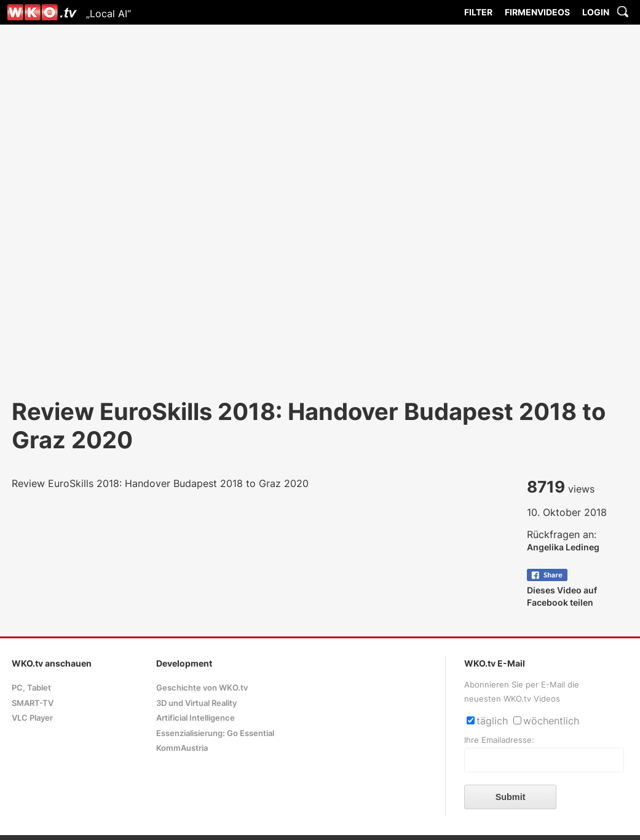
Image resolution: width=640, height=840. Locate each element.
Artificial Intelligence (196, 718)
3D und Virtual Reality (196, 703)
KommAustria (182, 748)
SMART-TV (33, 703)
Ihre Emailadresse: (499, 740)
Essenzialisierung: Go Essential (215, 733)
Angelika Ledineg (563, 547)
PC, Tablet (31, 688)
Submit (511, 797)
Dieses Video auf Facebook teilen (562, 590)
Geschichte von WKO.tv (202, 688)
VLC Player (32, 718)
